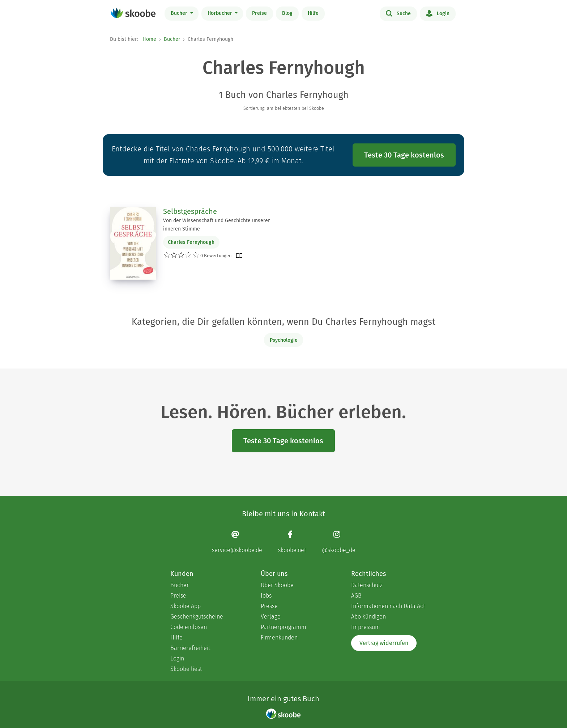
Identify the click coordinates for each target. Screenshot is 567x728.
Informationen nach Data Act (388, 606)
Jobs (266, 596)
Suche (398, 13)
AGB (356, 596)
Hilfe (313, 13)
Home (149, 39)
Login (438, 13)
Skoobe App (186, 606)
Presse (269, 606)
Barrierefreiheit (190, 648)
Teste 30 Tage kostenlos (404, 155)
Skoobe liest (186, 669)
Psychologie (284, 340)
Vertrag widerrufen (384, 643)
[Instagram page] (339, 542)
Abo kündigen (368, 617)
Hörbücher (221, 13)
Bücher (180, 13)
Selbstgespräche (190, 211)
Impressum (366, 627)
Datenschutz (367, 585)
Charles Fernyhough (191, 242)
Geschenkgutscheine (197, 617)
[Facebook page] (292, 542)
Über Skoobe (277, 585)
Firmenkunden (279, 637)
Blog (287, 13)
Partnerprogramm (283, 627)
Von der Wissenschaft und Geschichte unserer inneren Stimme (216, 225)
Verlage (271, 617)
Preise (259, 13)
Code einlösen (189, 627)
